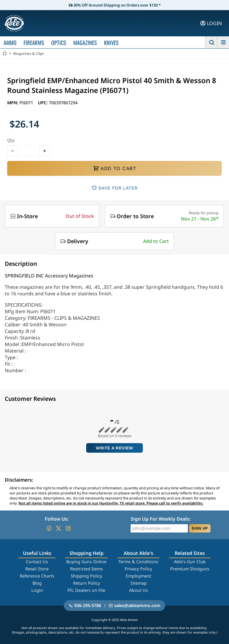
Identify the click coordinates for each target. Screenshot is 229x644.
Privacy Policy (138, 569)
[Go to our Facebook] (49, 528)
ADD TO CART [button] (114, 168)
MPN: (13, 103)
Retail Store (37, 569)
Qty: (11, 140)
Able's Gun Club (190, 562)
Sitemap (139, 583)
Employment (139, 576)
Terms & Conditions (138, 562)
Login (37, 590)
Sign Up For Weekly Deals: (161, 519)
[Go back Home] (5, 53)
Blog (37, 583)
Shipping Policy (86, 576)
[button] (13, 151)
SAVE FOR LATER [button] (115, 188)
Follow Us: (57, 519)
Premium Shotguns (190, 569)
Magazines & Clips (28, 53)
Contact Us (37, 562)
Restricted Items (86, 569)
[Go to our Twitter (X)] (58, 528)
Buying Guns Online (86, 562)
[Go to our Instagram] (68, 528)
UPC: (43, 103)
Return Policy (86, 583)
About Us (139, 590)
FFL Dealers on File (86, 590)
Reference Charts (37, 576)
